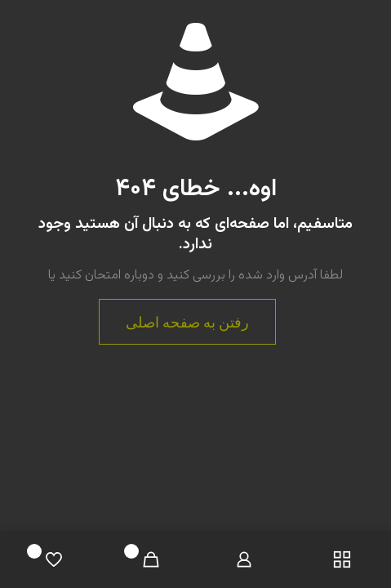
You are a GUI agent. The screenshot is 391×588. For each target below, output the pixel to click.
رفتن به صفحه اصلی (187, 322)
